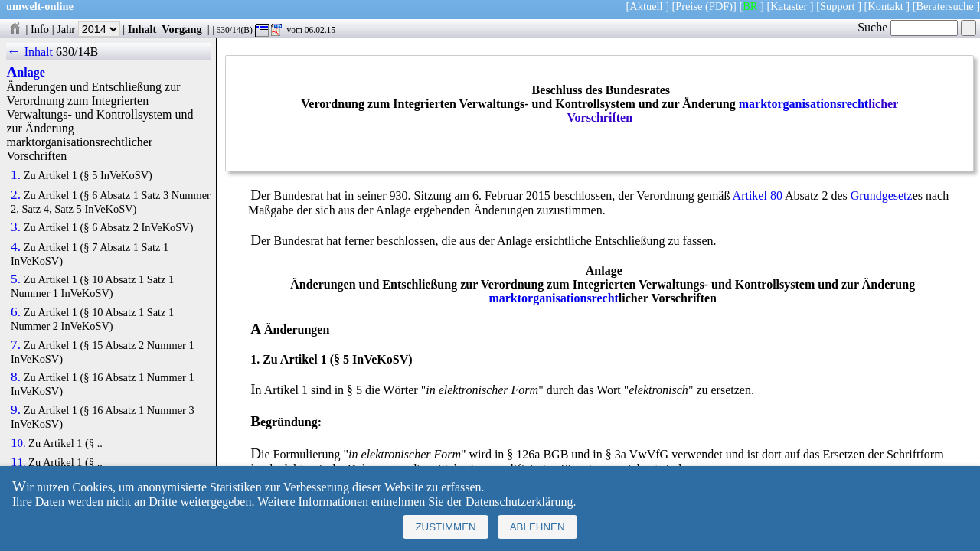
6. (16, 312)
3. (16, 227)
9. (16, 410)
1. (16, 175)
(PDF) (719, 6)
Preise (689, 6)
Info (40, 29)
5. (16, 279)
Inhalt (142, 29)
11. (18, 462)
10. (18, 443)
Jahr (88, 29)
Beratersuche (945, 6)
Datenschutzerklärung (519, 502)
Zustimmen (445, 527)
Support (838, 6)
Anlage (25, 72)
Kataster (789, 6)
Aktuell (646, 6)
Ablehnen (537, 527)
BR (750, 6)
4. (16, 247)
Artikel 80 (758, 196)
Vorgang (182, 29)
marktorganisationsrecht (804, 104)
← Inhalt (29, 52)
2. (16, 195)
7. (16, 345)
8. (16, 377)
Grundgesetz (882, 196)
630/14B (77, 52)
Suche (908, 27)
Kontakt (885, 6)
